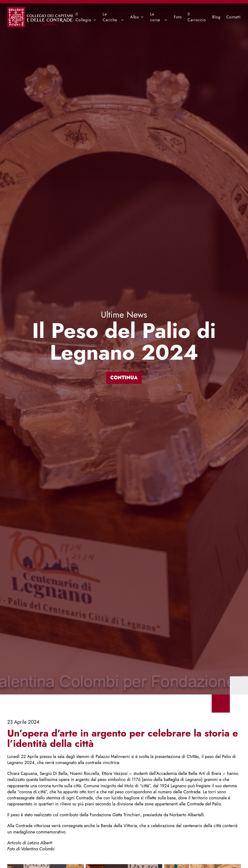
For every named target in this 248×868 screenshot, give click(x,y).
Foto (178, 17)
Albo (135, 17)
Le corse (155, 17)
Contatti (234, 17)
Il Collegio (83, 17)
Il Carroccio (197, 17)
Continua (124, 378)
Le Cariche (110, 17)
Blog (216, 17)
